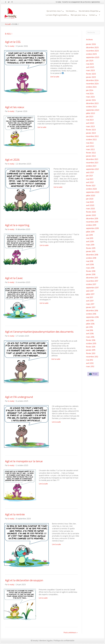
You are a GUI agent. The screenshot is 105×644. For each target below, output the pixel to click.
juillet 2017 (90, 295)
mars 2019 (90, 246)
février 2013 (91, 355)
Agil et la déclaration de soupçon (24, 582)
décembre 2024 (92, 82)
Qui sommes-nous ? (54, 10)
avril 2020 (90, 207)
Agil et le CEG (13, 43)
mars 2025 (90, 72)
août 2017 (90, 292)
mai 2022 (90, 144)
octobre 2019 (91, 226)
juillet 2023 (91, 114)
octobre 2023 (91, 108)
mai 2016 (90, 331)
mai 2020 (90, 203)
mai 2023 (90, 121)
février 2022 (91, 154)
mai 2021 (90, 180)
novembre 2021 (92, 164)
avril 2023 (90, 124)
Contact (95, 14)
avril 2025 (90, 68)
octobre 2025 (91, 55)
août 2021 (90, 174)
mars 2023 (90, 128)
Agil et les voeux (15, 108)
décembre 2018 (92, 256)
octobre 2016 (91, 315)
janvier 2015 (91, 351)
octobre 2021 (91, 167)
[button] (62, 10)
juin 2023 (90, 118)
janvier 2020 (91, 216)
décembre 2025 (92, 49)
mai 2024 (90, 95)
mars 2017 (90, 305)
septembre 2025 (93, 59)
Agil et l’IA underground (19, 398)
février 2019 (91, 249)
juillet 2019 (90, 233)
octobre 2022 (91, 141)
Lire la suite (55, 78)
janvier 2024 (91, 101)
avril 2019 (90, 243)
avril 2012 (90, 364)
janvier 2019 (91, 253)
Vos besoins (70, 10)
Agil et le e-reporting (17, 226)
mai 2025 (90, 65)
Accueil (8, 25)
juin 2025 (90, 62)
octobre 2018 (91, 259)
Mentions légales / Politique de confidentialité (57, 642)
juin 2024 (90, 91)
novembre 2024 (92, 85)
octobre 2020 (91, 190)
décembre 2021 (92, 160)
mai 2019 (90, 239)
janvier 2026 (91, 45)
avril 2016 (90, 335)
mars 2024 (90, 98)
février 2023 (91, 131)
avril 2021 (90, 184)
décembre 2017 (92, 279)
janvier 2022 (91, 157)
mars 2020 (90, 210)
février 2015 (91, 348)
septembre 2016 (92, 318)
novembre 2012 (92, 358)
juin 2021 (89, 177)
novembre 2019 (92, 223)
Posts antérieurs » (71, 634)
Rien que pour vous (81, 14)
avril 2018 (90, 266)
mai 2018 (90, 262)
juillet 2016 (90, 325)
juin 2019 (89, 236)
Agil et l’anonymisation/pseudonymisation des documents (39, 333)
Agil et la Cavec (14, 279)
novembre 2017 (92, 282)
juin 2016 (89, 328)
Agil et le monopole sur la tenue (24, 463)
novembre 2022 (92, 137)
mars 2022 (90, 151)
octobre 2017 (91, 286)
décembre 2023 (92, 105)
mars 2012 (90, 368)
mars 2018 (90, 269)
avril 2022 (90, 147)
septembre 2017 (92, 289)
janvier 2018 (91, 276)
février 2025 (91, 75)
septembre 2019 (92, 230)
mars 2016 (90, 338)
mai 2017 (90, 299)
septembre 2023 (93, 111)
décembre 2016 (92, 312)
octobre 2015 (91, 345)
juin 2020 (90, 200)
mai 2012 (90, 361)
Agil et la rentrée (15, 516)
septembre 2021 (92, 170)
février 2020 (91, 213)
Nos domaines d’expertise (88, 10)
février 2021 (91, 187)
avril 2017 (90, 302)
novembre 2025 (92, 52)
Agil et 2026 (12, 161)
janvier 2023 (91, 134)
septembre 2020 (93, 193)
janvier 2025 (91, 78)
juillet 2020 (91, 197)
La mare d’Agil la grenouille (59, 14)
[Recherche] (93, 34)
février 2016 (91, 341)
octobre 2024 (91, 88)
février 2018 (91, 272)
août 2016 (90, 322)
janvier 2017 (91, 309)
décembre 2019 (92, 220)
